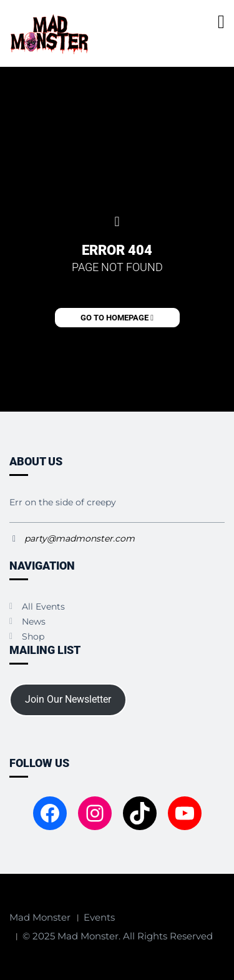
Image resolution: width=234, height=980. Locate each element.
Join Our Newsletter (68, 699)
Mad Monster (40, 917)
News (34, 621)
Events (99, 917)
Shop (33, 636)
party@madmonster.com (80, 538)
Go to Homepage (117, 318)
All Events (43, 606)
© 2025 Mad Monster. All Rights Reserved (118, 936)
